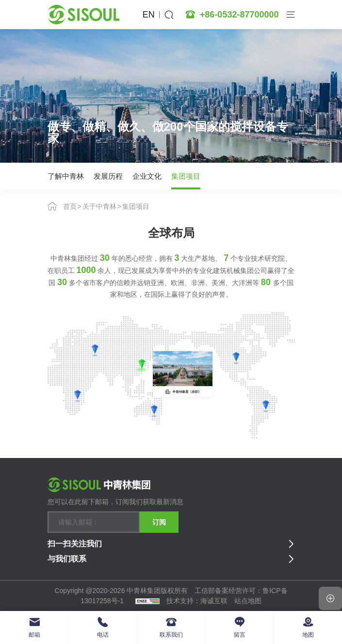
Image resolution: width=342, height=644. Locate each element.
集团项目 (186, 176)
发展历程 (108, 176)
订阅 (159, 522)
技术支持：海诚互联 (197, 601)
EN (149, 15)
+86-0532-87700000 (239, 15)
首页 (70, 206)
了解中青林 (66, 176)
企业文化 (147, 176)
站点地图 (248, 601)
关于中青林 (99, 206)
